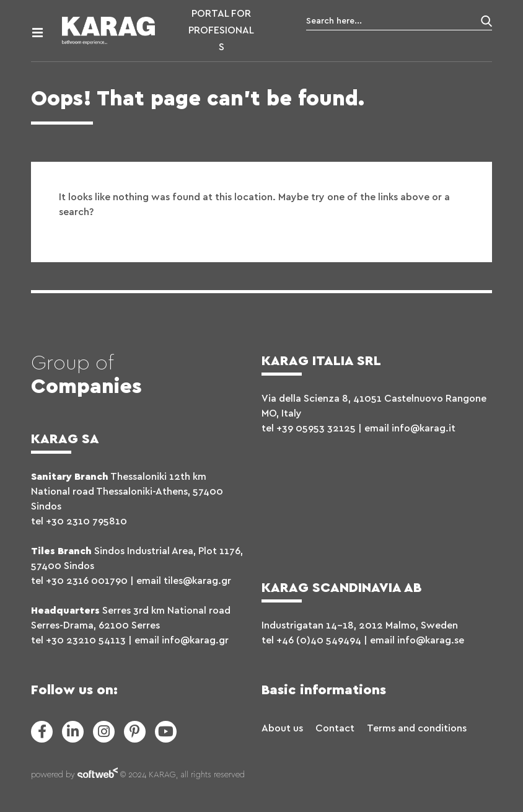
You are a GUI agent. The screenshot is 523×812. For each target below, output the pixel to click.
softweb (98, 775)
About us (282, 728)
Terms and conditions (417, 728)
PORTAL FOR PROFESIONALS (221, 30)
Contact (335, 728)
